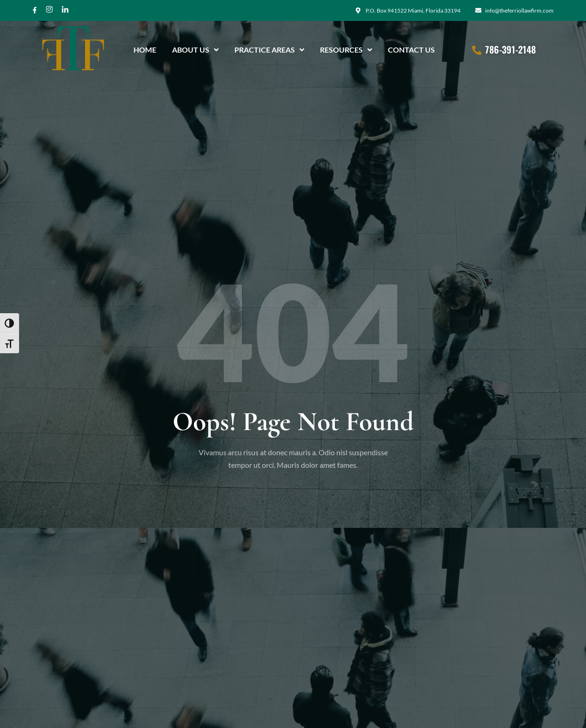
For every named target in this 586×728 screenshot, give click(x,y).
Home (145, 48)
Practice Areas (269, 48)
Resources (346, 48)
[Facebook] (35, 10)
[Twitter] (65, 10)
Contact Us (411, 48)
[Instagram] (49, 10)
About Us (195, 48)
